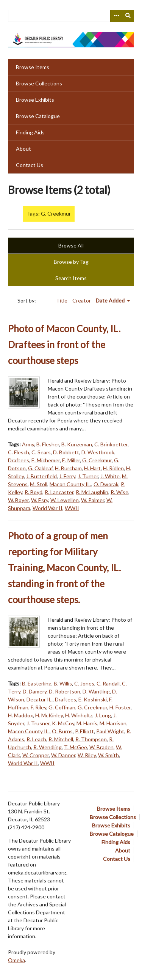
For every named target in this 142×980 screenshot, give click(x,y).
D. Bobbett (66, 452)
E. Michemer (46, 460)
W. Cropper (36, 755)
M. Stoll (39, 484)
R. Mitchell (61, 739)
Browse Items (33, 67)
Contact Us (30, 165)
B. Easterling (37, 683)
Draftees (19, 460)
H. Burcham (68, 468)
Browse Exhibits (35, 100)
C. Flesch (19, 452)
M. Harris (87, 723)
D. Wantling (96, 691)
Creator (82, 300)
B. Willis (63, 683)
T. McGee (76, 747)
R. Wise (119, 492)
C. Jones (84, 683)
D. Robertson (65, 691)
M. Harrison (113, 723)
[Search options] (116, 16)
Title (62, 300)
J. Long (103, 715)
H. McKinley (49, 715)
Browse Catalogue (38, 116)
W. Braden (101, 747)
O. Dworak (106, 484)
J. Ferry (67, 476)
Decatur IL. (40, 699)
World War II (48, 508)
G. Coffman (62, 707)
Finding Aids (30, 132)
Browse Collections (39, 83)
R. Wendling (48, 747)
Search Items (71, 278)
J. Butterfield (41, 476)
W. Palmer (93, 500)
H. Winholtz (79, 715)
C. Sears (41, 452)
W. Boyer (18, 500)
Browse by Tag (71, 262)
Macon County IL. (70, 484)
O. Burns (62, 731)
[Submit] (128, 16)
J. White (110, 476)
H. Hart (92, 468)
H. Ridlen (113, 468)
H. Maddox (20, 715)
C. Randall (108, 683)
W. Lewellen (65, 500)
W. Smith (108, 755)
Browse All (71, 245)
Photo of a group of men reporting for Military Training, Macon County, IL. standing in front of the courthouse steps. (64, 568)
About (23, 149)
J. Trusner (38, 723)
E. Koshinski (93, 699)
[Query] (71, 16)
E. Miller (71, 460)
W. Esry (40, 500)
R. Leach (36, 739)
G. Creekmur (97, 460)
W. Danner (63, 755)
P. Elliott (84, 731)
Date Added (111, 300)
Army (28, 444)
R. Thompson (91, 739)
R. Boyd (34, 492)
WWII (72, 508)
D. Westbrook (98, 452)
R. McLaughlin (92, 492)
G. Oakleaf (40, 468)
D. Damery (35, 691)
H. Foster (120, 707)
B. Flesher (48, 444)
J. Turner (88, 476)
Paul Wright (110, 731)
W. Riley (87, 755)
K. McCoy (63, 723)
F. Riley (38, 707)
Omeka (16, 960)
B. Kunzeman (77, 444)
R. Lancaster (59, 492)
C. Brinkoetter (111, 444)
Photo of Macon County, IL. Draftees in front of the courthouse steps (64, 344)
